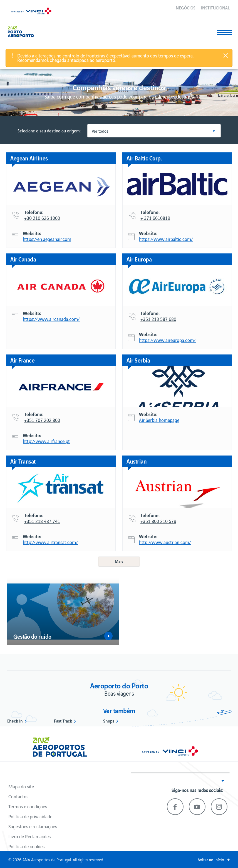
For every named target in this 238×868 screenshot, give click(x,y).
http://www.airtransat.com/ (50, 542)
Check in (15, 721)
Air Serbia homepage (159, 420)
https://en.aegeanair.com (47, 239)
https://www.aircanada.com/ (51, 319)
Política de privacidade (30, 816)
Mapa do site (21, 786)
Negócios (186, 7)
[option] (63, 612)
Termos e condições (28, 806)
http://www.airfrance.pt (46, 441)
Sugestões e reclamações (33, 826)
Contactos (18, 796)
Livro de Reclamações (29, 836)
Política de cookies (26, 846)
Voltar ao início (211, 860)
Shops (109, 721)
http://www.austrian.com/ (165, 542)
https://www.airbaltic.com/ (166, 239)
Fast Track (63, 721)
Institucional (215, 7)
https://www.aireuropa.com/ (167, 340)
